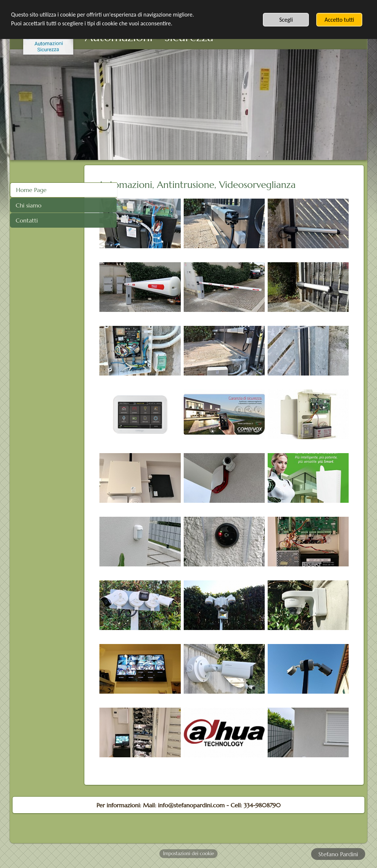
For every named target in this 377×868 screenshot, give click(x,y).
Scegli (286, 20)
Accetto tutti (339, 20)
